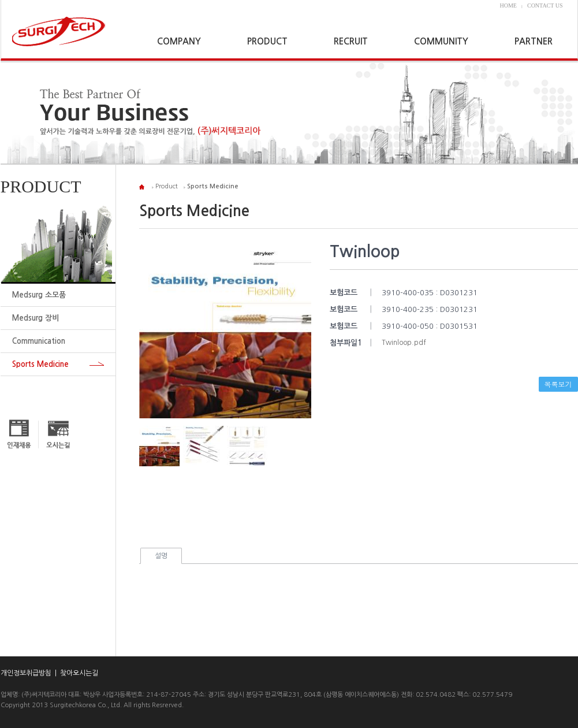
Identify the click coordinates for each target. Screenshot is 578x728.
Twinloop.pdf (404, 343)
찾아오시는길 (79, 673)
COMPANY (179, 41)
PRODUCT (267, 41)
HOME (508, 5)
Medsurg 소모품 (39, 295)
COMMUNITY (441, 41)
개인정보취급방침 (26, 673)
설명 (161, 556)
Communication (39, 341)
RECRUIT (351, 41)
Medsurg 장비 (36, 318)
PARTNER (534, 41)
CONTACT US (545, 5)
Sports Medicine (40, 364)
